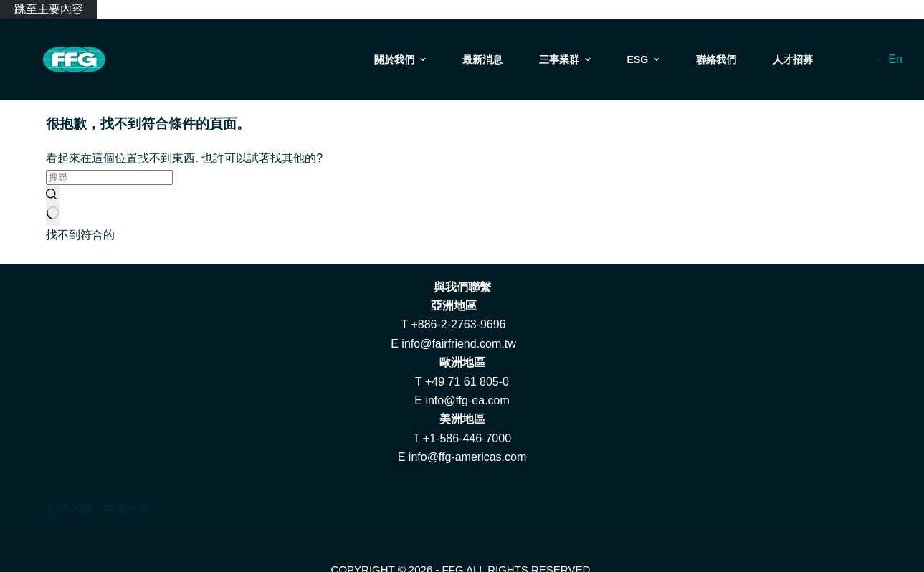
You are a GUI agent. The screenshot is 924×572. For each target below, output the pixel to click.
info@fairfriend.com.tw (458, 344)
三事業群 (567, 59)
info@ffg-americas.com (467, 457)
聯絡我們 (716, 59)
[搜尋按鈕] (53, 206)
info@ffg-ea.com (467, 400)
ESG (645, 59)
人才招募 (793, 59)
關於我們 (402, 59)
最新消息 (482, 59)
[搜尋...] (109, 177)
